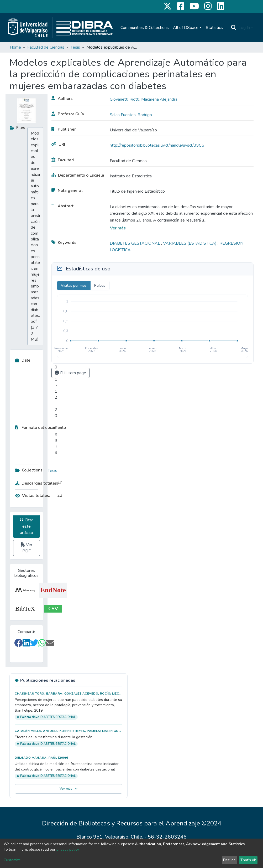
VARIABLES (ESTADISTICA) (190, 243)
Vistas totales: (33, 496)
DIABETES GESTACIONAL (135, 243)
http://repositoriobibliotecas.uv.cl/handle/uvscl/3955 (157, 145)
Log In (244, 28)
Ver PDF (27, 548)
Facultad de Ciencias (46, 47)
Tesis (75, 47)
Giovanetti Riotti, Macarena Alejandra (144, 99)
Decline (229, 860)
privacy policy (68, 849)
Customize (12, 860)
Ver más (118, 228)
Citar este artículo (26, 526)
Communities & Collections (145, 28)
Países (100, 286)
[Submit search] (234, 28)
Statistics (214, 28)
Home (15, 47)
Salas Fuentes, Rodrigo (131, 115)
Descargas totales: (35, 483)
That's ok (248, 860)
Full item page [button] (70, 373)
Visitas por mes (74, 286)
